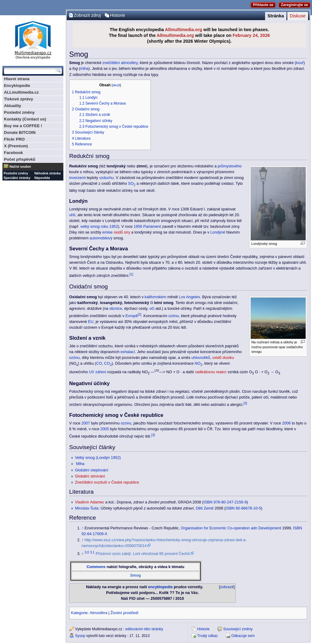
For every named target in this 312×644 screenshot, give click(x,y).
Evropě (132, 316)
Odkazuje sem (243, 636)
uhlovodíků (201, 358)
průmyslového (230, 166)
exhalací (128, 352)
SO (132, 184)
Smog (135, 575)
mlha (84, 69)
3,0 (87, 552)
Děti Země (205, 508)
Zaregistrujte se (294, 5)
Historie (118, 15)
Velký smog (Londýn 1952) (98, 458)
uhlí (72, 215)
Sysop (80, 636)
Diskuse (298, 16)
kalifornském (156, 297)
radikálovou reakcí (211, 372)
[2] (140, 314)
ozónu (174, 316)
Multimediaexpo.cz (33, 39)
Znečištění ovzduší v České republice (107, 482)
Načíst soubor (20, 166)
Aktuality (12, 106)
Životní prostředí (125, 613)
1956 (138, 227)
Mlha (80, 464)
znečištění (111, 63)
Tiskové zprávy (18, 99)
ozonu (126, 423)
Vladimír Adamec (90, 502)
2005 (105, 429)
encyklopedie (160, 587)
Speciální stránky (17, 178)
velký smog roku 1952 (99, 227)
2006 (286, 423)
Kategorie (79, 613)
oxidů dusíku (223, 358)
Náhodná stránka (48, 173)
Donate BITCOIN (20, 132)
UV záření (97, 372)
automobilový (101, 238)
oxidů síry (122, 232)
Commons (96, 567)
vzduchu (106, 178)
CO (99, 363)
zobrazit (227, 587)
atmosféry (129, 63)
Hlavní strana (17, 79)
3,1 (92, 552)
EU (91, 322)
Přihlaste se (263, 5)
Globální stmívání (90, 476)
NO (199, 363)
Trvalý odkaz (207, 636)
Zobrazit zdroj (87, 15)
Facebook (13, 153)
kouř (300, 63)
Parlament (152, 227)
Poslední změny (19, 112)
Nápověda (42, 178)
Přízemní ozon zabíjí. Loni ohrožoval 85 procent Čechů (143, 554)
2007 (86, 423)
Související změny (238, 629)
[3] (245, 403)
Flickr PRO (14, 139)
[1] (131, 274)
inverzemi (77, 178)
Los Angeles (189, 297)
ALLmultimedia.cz (21, 92)
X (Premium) (16, 146)
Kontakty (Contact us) (25, 119)
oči (152, 309)
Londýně (218, 232)
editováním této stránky (144, 629)
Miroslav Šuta (87, 508)
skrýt (116, 85)
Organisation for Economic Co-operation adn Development (231, 528)
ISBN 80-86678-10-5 (243, 508)
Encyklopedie (17, 86)
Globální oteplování (92, 470)
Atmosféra (98, 613)
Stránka (276, 16)
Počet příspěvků (20, 159)
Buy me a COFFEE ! (23, 126)
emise (108, 232)
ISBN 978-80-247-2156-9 (225, 502)
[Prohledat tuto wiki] (30, 71)
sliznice (116, 309)
